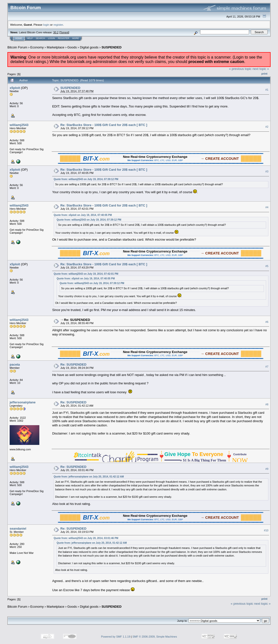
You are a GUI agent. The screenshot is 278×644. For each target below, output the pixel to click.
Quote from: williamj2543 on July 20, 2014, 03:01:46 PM (86, 538)
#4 (267, 207)
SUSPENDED (111, 47)
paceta (15, 364)
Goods (72, 47)
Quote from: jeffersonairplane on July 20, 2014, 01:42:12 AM (89, 477)
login (46, 25)
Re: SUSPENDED (77, 320)
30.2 (56, 32)
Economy (37, 47)
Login (51, 38)
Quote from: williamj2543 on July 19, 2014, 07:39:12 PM (86, 179)
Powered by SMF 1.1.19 (116, 637)
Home (19, 38)
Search (41, 38)
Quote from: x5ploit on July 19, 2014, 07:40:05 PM (83, 215)
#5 (267, 266)
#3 (267, 171)
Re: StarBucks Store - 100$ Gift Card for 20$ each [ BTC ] (104, 125)
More (76, 38)
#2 (267, 127)
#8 (267, 404)
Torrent (64, 32)
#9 (267, 469)
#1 (267, 90)
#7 (267, 367)
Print (264, 74)
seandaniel (18, 529)
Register (64, 38)
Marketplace (56, 47)
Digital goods (89, 47)
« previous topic (240, 69)
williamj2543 (19, 125)
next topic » (261, 69)
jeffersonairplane (23, 402)
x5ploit (15, 88)
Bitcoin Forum (17, 47)
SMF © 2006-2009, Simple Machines (155, 637)
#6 (267, 322)
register (58, 25)
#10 (266, 530)
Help (30, 38)
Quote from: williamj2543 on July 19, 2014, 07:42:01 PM (86, 274)
